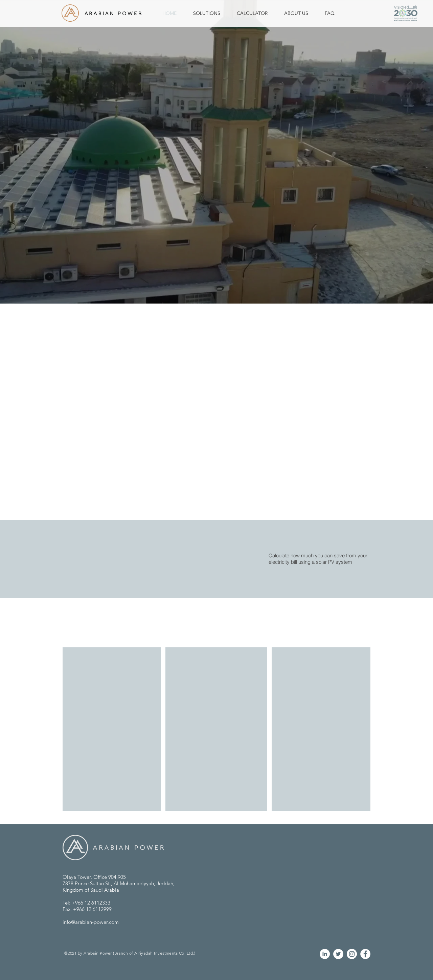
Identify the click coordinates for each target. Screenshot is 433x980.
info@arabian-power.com (91, 922)
